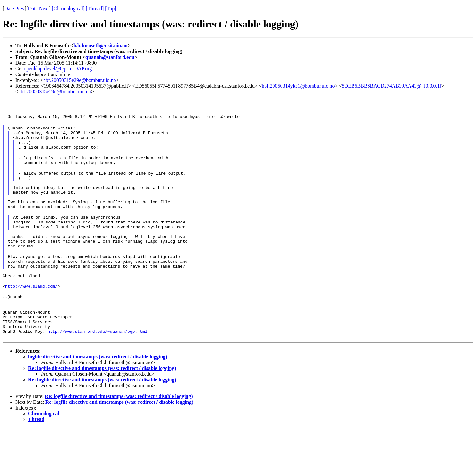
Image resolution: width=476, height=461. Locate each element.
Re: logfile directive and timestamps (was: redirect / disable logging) (102, 402)
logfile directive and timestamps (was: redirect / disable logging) (98, 390)
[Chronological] (68, 8)
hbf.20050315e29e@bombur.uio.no (80, 80)
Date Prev (14, 8)
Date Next (39, 8)
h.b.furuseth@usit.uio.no (100, 46)
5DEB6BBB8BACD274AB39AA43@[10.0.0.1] (392, 86)
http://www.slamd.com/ (31, 313)
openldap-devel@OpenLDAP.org (58, 69)
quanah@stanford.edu (110, 57)
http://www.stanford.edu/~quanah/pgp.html (97, 365)
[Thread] (95, 8)
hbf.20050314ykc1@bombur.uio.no (298, 86)
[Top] (111, 8)
